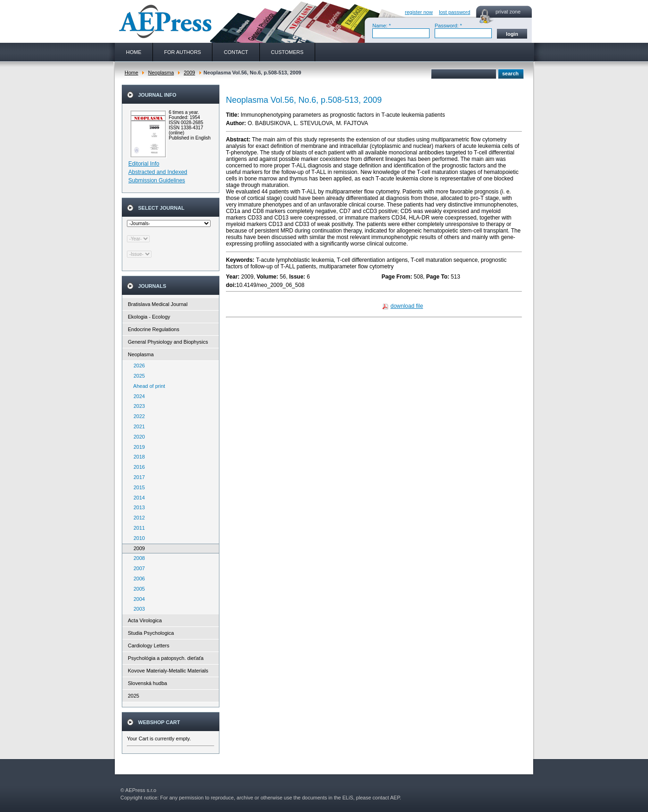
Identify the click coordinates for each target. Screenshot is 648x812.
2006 (137, 579)
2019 (137, 447)
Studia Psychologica (151, 633)
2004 (137, 599)
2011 (137, 528)
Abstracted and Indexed (158, 172)
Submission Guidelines (157, 180)
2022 (137, 416)
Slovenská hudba (147, 683)
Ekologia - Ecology (149, 317)
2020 (137, 437)
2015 (137, 487)
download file (407, 306)
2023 (137, 406)
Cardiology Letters (149, 646)
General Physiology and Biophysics (168, 342)
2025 (137, 376)
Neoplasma (161, 73)
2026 (137, 366)
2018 (137, 457)
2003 (137, 609)
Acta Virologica (145, 620)
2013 (137, 507)
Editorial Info (144, 164)
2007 (137, 568)
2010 (137, 538)
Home (131, 73)
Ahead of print (147, 386)
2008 (137, 558)
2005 (137, 589)
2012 (137, 518)
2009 (189, 73)
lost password (454, 12)
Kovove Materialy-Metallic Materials (168, 671)
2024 (137, 396)
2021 (137, 426)
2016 (137, 467)
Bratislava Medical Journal (158, 304)
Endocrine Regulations (154, 329)
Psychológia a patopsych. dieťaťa (166, 658)
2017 (137, 477)
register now (419, 12)
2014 (137, 498)
